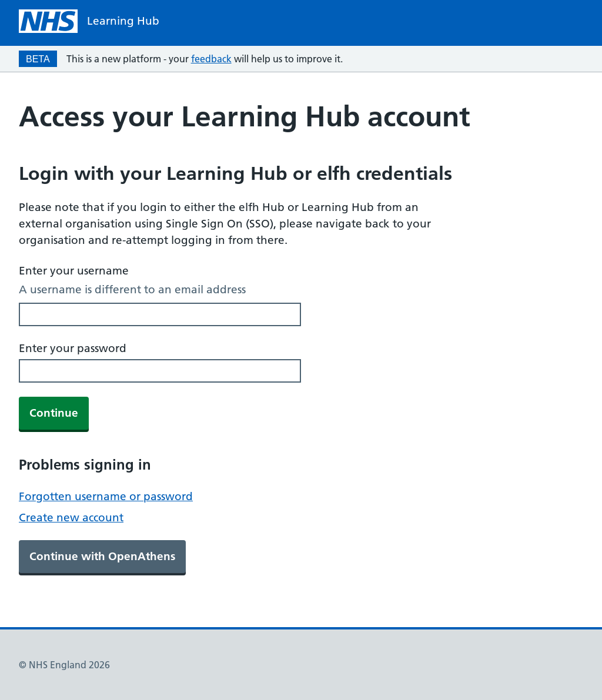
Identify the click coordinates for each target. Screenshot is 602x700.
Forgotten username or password (106, 496)
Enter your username (74, 271)
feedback (211, 59)
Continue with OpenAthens (102, 556)
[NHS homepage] (89, 21)
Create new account (71, 518)
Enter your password (73, 348)
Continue (54, 413)
